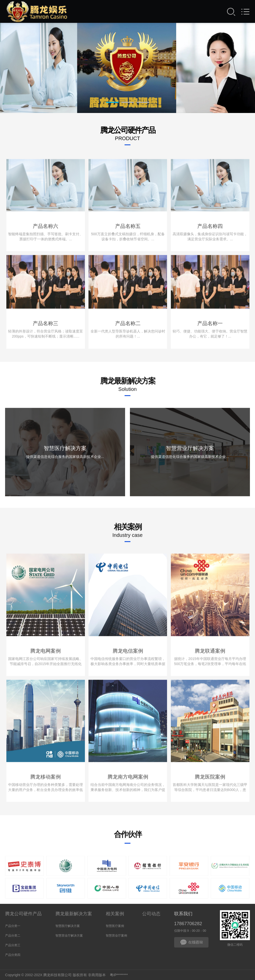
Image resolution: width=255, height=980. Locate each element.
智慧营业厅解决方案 (69, 936)
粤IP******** (119, 975)
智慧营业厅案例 (116, 936)
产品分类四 (13, 955)
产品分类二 (13, 936)
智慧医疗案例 (115, 926)
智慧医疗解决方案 (68, 926)
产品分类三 (13, 945)
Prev (29, 71)
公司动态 (151, 914)
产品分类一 (13, 926)
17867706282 (188, 924)
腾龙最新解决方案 (74, 914)
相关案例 (115, 914)
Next (226, 71)
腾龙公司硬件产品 (23, 914)
